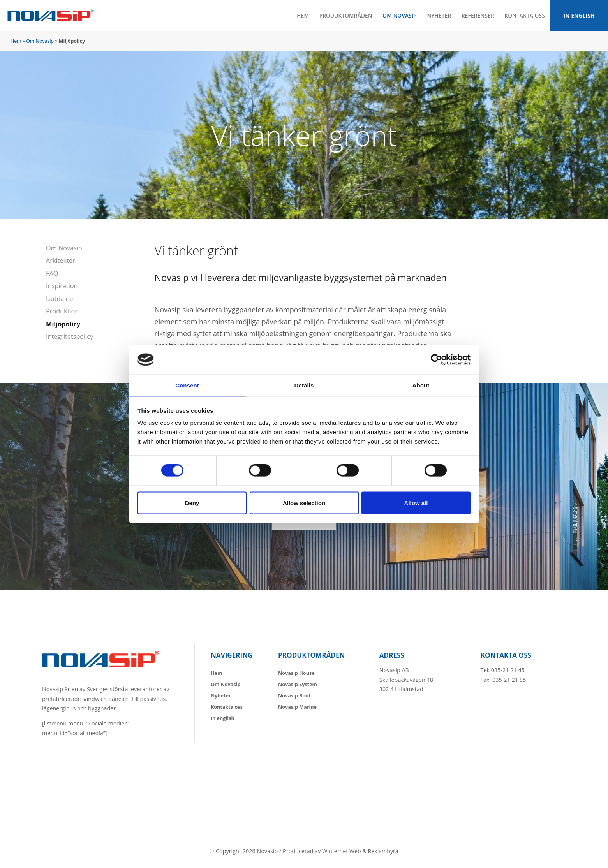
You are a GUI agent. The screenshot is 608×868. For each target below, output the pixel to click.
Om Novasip (398, 16)
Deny (192, 503)
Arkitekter (60, 261)
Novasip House (296, 672)
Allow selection (304, 503)
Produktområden (343, 16)
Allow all (416, 503)
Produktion (62, 310)
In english (578, 16)
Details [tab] (304, 385)
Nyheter (437, 16)
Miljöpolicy (63, 323)
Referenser (476, 16)
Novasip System (298, 683)
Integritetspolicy (70, 336)
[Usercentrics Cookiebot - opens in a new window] (436, 359)
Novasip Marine (297, 706)
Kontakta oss (523, 16)
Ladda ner (61, 298)
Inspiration (62, 285)
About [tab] (421, 385)
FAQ (52, 273)
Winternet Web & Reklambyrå (360, 850)
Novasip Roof (294, 695)
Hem (300, 16)
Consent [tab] (187, 385)
